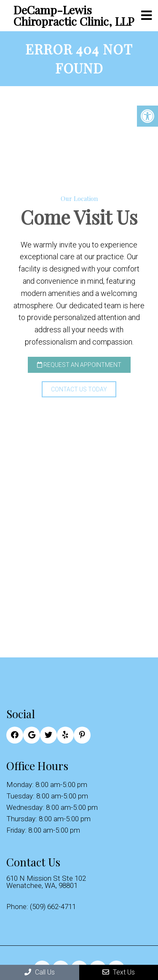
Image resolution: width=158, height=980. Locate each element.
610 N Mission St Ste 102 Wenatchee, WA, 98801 (46, 882)
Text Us (119, 972)
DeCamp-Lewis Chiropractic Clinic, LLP (74, 15)
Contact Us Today (79, 389)
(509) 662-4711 (53, 907)
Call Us (40, 972)
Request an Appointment (79, 365)
